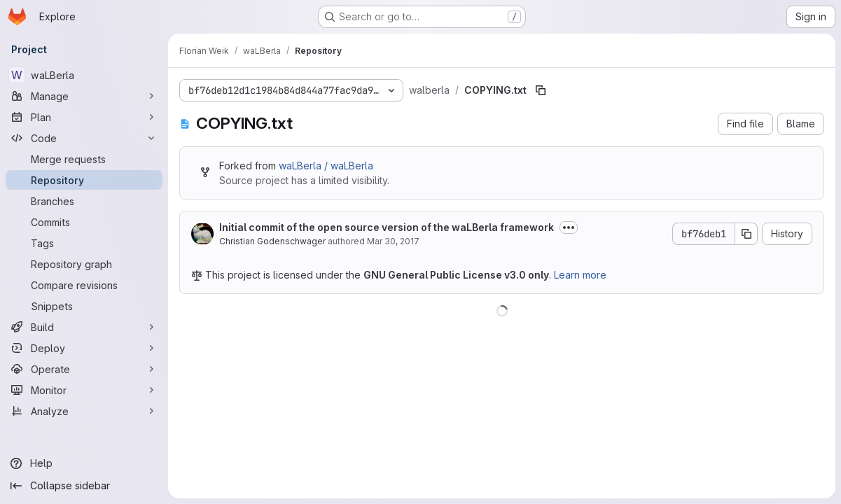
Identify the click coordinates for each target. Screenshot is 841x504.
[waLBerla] (84, 75)
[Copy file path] (541, 90)
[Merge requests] (84, 159)
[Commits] (84, 222)
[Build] (84, 327)
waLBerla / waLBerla (326, 166)
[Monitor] (84, 390)
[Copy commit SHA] (746, 234)
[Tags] (84, 243)
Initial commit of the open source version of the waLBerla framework (387, 227)
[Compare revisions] (84, 285)
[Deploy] (84, 348)
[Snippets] (84, 306)
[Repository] (84, 180)
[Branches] (84, 201)
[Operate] (84, 369)
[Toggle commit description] (569, 227)
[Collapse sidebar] (84, 486)
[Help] (84, 463)
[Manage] (84, 96)
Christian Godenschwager (272, 241)
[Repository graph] (84, 264)
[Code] (84, 138)
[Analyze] (84, 411)
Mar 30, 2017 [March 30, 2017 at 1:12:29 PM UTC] (393, 241)
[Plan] (84, 117)
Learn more (580, 275)
